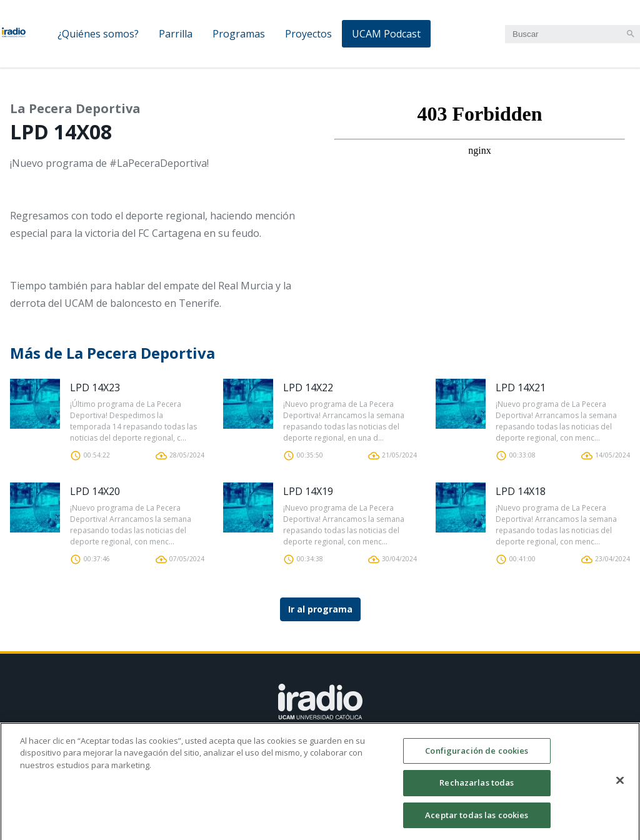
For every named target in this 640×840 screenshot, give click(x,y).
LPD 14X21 (521, 387)
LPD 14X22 (308, 387)
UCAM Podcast (386, 34)
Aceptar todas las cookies (477, 821)
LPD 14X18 (521, 491)
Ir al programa (320, 609)
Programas (239, 34)
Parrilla (176, 34)
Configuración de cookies (477, 757)
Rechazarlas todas (477, 789)
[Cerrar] (620, 786)
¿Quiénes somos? (98, 34)
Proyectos (308, 34)
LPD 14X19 (308, 491)
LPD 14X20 (95, 491)
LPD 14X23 (95, 387)
